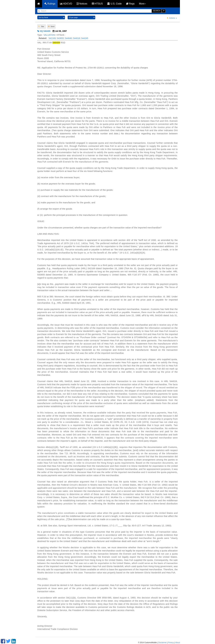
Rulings (50, 4)
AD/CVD (66, 4)
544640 (68, 38)
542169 (52, 38)
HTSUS (97, 4)
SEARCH (157, 11)
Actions (172, 18)
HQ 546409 (44, 31)
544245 (85, 38)
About (178, 643)
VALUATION (49, 35)
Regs (130, 4)
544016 (77, 38)
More (142, 4)
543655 (60, 38)
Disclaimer (162, 643)
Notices (82, 4)
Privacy (171, 643)
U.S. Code (114, 4)
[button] (42, 27)
